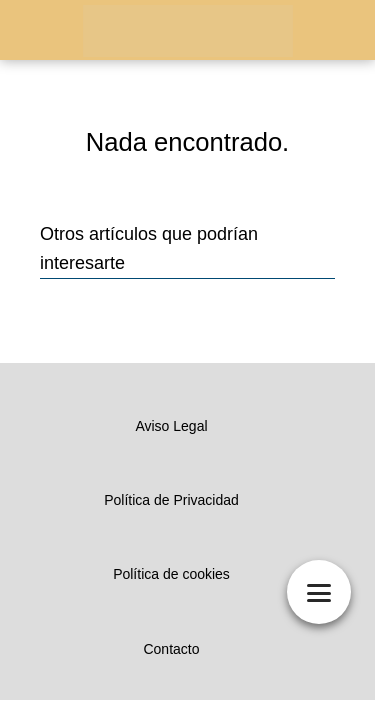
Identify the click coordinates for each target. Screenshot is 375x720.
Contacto (171, 649)
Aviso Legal (171, 426)
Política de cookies (171, 574)
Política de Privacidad (171, 500)
